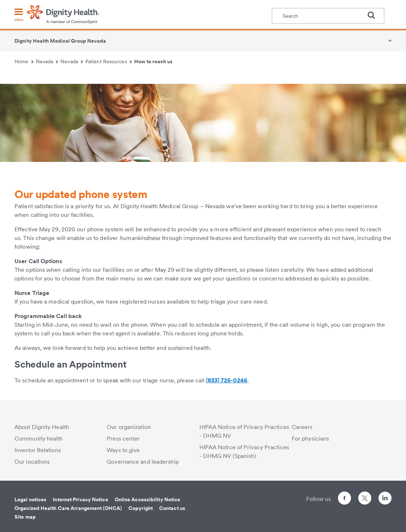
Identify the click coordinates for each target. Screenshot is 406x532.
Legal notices (30, 499)
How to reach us (154, 61)
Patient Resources (109, 61)
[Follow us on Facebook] (344, 499)
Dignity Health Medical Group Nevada (60, 41)
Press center (123, 439)
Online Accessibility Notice (148, 499)
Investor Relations (38, 450)
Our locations (32, 462)
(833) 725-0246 (227, 380)
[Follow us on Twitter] (365, 495)
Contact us (172, 508)
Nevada (47, 61)
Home (24, 61)
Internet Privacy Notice (80, 499)
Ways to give (123, 450)
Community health (39, 439)
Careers (302, 427)
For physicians (310, 439)
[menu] (19, 15)
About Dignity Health (42, 427)
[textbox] (328, 16)
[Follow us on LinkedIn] (385, 499)
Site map (25, 517)
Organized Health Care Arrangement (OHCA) (68, 508)
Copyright (141, 508)
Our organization (129, 427)
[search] (374, 15)
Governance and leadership (143, 462)
